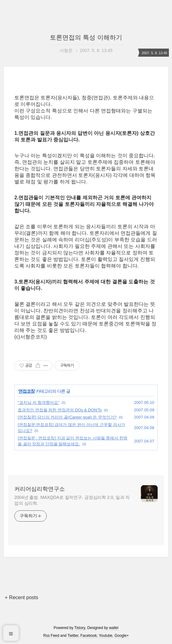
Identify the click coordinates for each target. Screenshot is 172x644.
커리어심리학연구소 (40, 489)
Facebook (89, 636)
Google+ (122, 636)
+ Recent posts (21, 597)
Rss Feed (51, 636)
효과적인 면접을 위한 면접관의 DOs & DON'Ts (60, 410)
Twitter (73, 636)
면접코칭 (26, 391)
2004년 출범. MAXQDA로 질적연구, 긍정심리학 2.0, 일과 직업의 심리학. (72, 500)
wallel (114, 628)
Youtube (106, 636)
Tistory (80, 628)
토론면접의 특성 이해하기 (86, 37)
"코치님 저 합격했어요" (38, 402)
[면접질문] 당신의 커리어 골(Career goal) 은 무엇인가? (67, 417)
